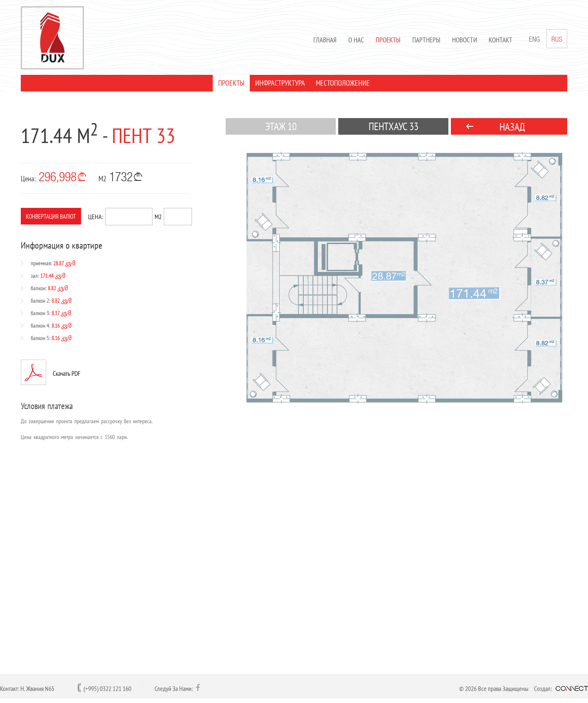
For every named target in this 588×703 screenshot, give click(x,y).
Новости (465, 40)
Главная (325, 40)
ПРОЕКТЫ (231, 83)
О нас (356, 40)
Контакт (501, 40)
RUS (557, 39)
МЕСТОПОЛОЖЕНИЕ (343, 83)
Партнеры (426, 40)
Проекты (388, 40)
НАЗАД (512, 127)
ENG (534, 40)
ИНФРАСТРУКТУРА (280, 83)
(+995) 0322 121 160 (107, 688)
